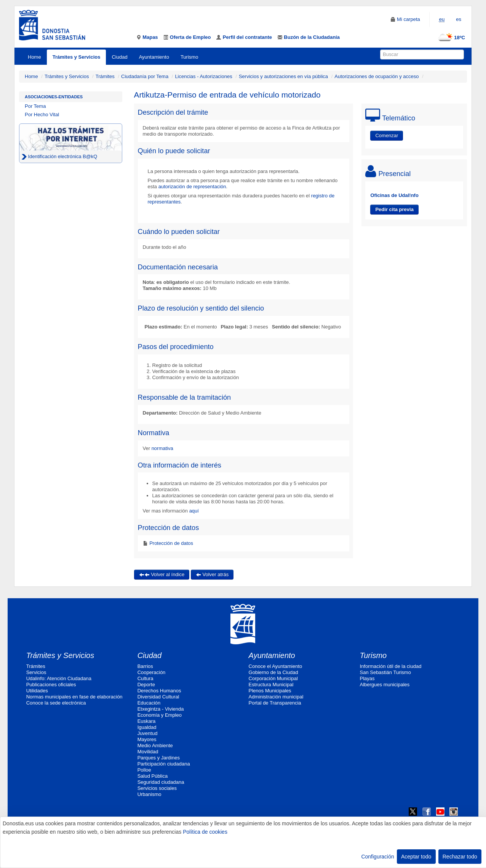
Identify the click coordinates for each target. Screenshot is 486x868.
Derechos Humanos (159, 691)
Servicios (36, 672)
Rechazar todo (460, 857)
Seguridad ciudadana (161, 782)
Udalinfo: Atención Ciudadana (59, 678)
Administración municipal (276, 697)
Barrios (145, 666)
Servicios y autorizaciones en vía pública (283, 76)
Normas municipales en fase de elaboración (74, 697)
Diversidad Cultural (158, 697)
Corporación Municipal (273, 678)
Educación (149, 703)
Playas (367, 678)
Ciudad (119, 57)
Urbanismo (149, 794)
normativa (162, 448)
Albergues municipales (385, 685)
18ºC (450, 38)
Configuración (377, 857)
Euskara (147, 721)
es (459, 19)
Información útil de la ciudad (391, 666)
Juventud (148, 733)
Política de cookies (205, 832)
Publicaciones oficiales (51, 685)
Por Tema (35, 106)
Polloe (144, 770)
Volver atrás (212, 574)
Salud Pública (153, 776)
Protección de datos (171, 543)
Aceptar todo (416, 857)
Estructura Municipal (271, 685)
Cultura (145, 678)
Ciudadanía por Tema (145, 76)
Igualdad (147, 727)
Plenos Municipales (270, 691)
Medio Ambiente (155, 745)
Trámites (105, 76)
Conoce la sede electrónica (56, 703)
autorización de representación (192, 187)
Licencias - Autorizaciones (203, 76)
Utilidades (37, 691)
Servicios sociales (157, 788)
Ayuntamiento (154, 57)
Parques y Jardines (159, 758)
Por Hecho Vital (42, 115)
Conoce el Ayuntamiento (276, 666)
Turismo (189, 57)
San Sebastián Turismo (385, 672)
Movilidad (148, 752)
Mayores (147, 739)
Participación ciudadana (164, 764)
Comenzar (387, 135)
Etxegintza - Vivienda (161, 709)
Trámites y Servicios (77, 57)
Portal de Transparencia (275, 703)
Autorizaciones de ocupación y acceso (376, 76)
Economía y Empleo (160, 715)
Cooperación (152, 672)
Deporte (146, 685)
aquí (193, 511)
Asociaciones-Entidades (54, 97)
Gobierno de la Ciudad (273, 672)
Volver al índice (162, 574)
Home (34, 57)
